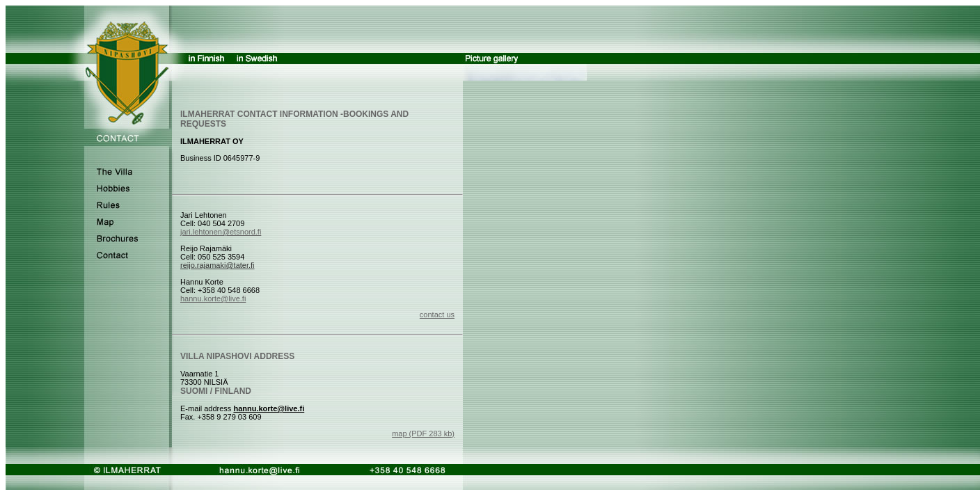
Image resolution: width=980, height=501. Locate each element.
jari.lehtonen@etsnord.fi (221, 232)
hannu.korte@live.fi (213, 299)
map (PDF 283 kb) (423, 434)
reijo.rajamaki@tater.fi (218, 265)
